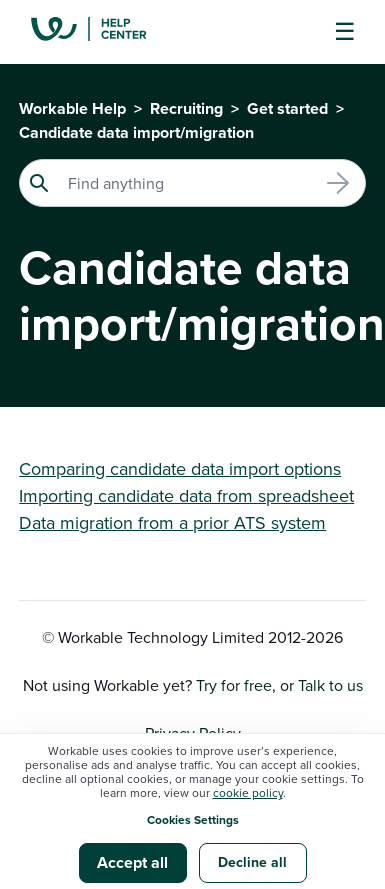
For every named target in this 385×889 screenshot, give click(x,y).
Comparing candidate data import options (180, 468)
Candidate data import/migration (136, 132)
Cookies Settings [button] (193, 819)
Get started (287, 108)
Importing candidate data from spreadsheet (186, 495)
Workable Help (72, 108)
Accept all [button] (132, 862)
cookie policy (248, 792)
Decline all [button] (252, 862)
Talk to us (330, 685)
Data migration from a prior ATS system (172, 522)
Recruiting (186, 108)
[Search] (192, 183)
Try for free (234, 685)
